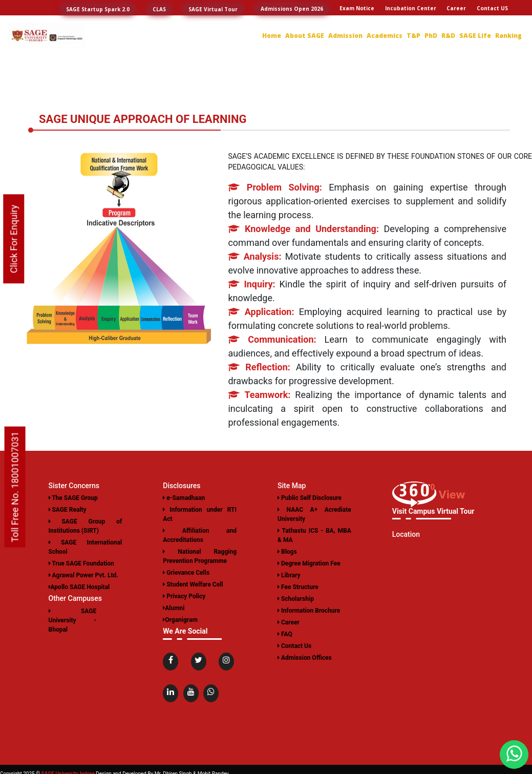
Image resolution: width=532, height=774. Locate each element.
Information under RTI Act (200, 514)
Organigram (180, 620)
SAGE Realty (68, 510)
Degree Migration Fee (309, 563)
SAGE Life (475, 36)
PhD (431, 36)
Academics (385, 36)
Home (272, 36)
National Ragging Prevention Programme (200, 556)
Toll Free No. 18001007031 (15, 487)
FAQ (285, 634)
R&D (448, 36)
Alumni (174, 608)
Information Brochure (309, 611)
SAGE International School (86, 547)
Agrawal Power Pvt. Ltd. (83, 575)
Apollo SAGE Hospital (79, 587)
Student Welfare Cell (193, 584)
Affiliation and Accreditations (200, 535)
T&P (413, 36)
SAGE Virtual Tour (213, 9)
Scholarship (296, 599)
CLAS (159, 9)
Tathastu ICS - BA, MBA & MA (314, 535)
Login (501, 22)
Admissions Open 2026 (292, 9)
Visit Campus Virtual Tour (433, 511)
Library (289, 575)
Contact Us (294, 646)
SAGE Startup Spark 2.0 (98, 9)
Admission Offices (305, 658)
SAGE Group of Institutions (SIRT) (86, 526)
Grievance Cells (186, 573)
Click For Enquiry (14, 239)
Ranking (508, 36)
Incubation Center (411, 8)
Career (456, 8)
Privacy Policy (184, 596)
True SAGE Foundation (81, 563)
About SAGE (305, 36)
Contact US (492, 8)
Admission (345, 36)
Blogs (287, 552)
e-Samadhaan (184, 498)
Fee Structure (298, 587)
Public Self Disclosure (310, 498)
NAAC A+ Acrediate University (314, 514)
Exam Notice (357, 8)
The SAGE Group (73, 498)
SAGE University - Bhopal (73, 620)
